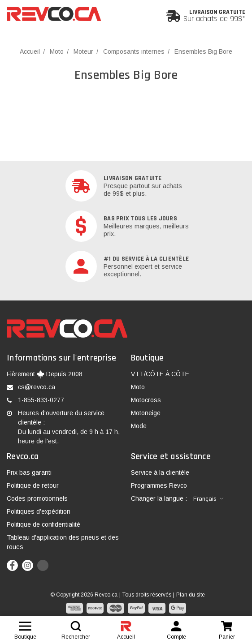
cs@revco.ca (37, 387)
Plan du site (191, 595)
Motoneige (146, 413)
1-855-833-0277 (41, 400)
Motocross (146, 400)
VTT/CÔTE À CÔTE (160, 374)
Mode (139, 426)
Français (205, 499)
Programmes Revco (159, 485)
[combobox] (208, 499)
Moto (138, 387)
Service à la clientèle (160, 472)
